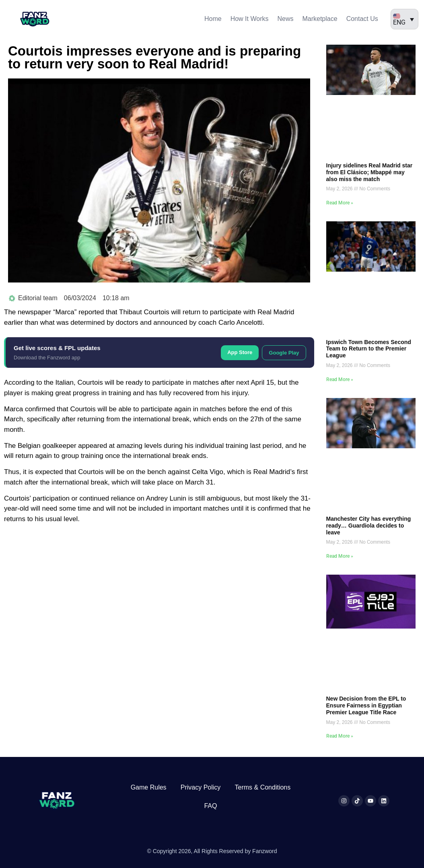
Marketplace (320, 19)
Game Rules (149, 787)
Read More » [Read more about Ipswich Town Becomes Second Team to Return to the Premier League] (340, 379)
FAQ (210, 806)
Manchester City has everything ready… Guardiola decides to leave (369, 526)
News (285, 19)
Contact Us (362, 19)
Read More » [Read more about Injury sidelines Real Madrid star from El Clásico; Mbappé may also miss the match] (340, 203)
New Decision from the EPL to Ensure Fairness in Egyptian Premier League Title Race (366, 705)
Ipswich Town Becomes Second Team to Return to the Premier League (369, 349)
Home (213, 19)
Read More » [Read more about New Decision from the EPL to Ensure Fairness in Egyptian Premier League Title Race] (340, 736)
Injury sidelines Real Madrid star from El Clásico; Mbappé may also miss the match (369, 172)
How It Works (250, 19)
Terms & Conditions (263, 787)
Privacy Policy (201, 787)
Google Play (284, 353)
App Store (240, 352)
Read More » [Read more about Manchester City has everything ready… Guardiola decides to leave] (340, 556)
